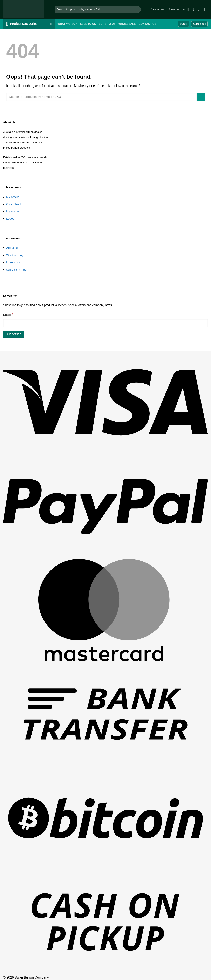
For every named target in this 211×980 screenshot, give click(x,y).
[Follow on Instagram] (195, 9)
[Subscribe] (14, 334)
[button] (29, 24)
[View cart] (199, 24)
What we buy (67, 24)
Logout (11, 219)
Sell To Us (88, 24)
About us (12, 248)
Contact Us (148, 24)
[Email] (105, 323)
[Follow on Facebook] (189, 9)
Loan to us (13, 262)
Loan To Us (107, 24)
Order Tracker (15, 204)
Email (8, 315)
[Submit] (137, 9)
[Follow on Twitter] (200, 9)
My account (14, 211)
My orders (13, 197)
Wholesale (127, 24)
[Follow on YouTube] (205, 9)
